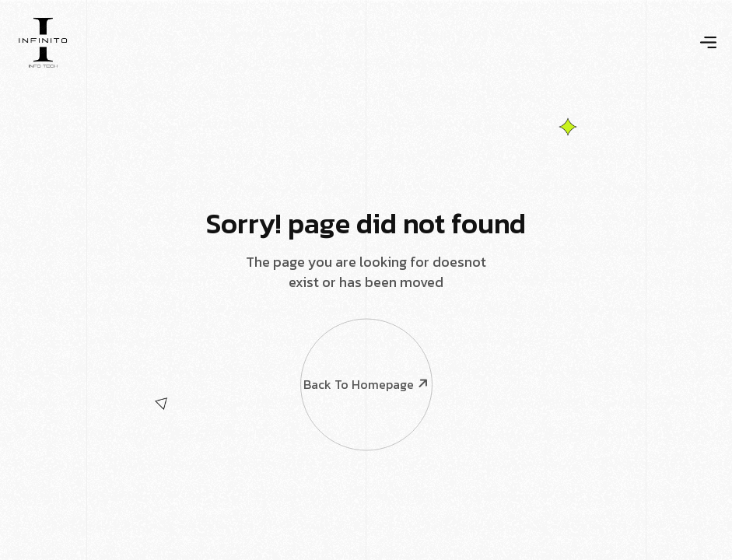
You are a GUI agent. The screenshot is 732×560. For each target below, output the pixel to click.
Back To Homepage (366, 343)
